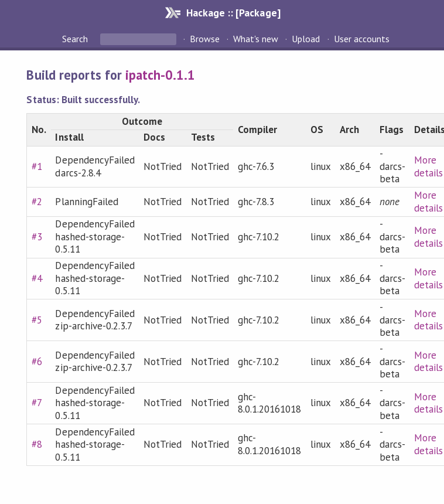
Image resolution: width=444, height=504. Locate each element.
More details (428, 166)
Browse (205, 39)
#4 (37, 278)
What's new (256, 39)
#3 (37, 237)
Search (76, 39)
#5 (37, 320)
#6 (37, 362)
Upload (306, 39)
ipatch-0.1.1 (160, 75)
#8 (37, 444)
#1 (37, 166)
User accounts (362, 39)
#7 (37, 403)
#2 (37, 202)
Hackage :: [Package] (233, 13)
